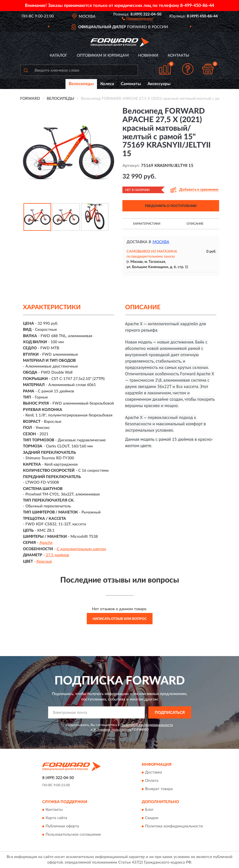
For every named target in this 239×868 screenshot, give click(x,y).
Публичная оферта (62, 827)
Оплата (152, 781)
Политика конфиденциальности (174, 827)
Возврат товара (159, 789)
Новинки (148, 56)
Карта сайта (56, 818)
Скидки (152, 818)
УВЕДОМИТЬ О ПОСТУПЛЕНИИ (171, 206)
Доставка (153, 772)
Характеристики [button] (147, 224)
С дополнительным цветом (81, 549)
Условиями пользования (112, 730)
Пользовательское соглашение (73, 835)
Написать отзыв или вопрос (120, 619)
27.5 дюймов (57, 555)
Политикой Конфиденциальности (147, 725)
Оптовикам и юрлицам (103, 56)
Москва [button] (161, 242)
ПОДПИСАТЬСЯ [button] (170, 713)
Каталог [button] (59, 56)
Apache (46, 543)
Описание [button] (195, 224)
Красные (44, 562)
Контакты (178, 56)
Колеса (107, 84)
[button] (137, 18)
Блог (149, 810)
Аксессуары (159, 84)
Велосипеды (81, 84)
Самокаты (131, 84)
